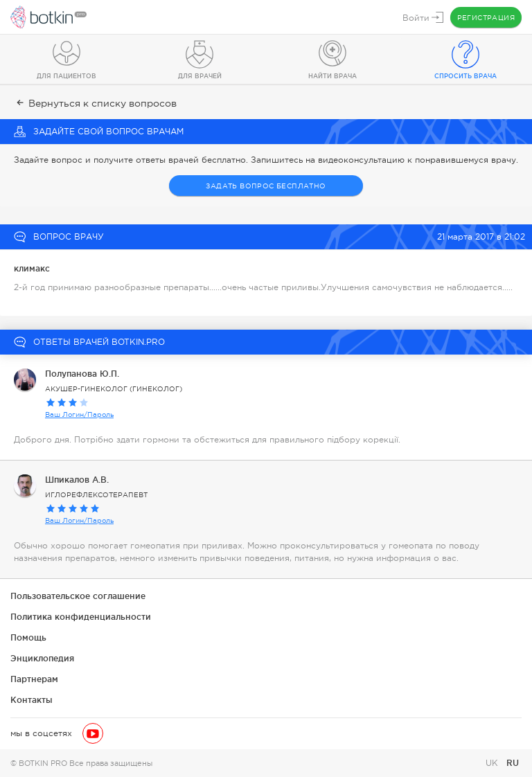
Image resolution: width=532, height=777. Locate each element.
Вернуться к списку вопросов (95, 103)
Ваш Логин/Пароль (79, 414)
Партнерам (34, 679)
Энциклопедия (42, 658)
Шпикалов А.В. (77, 480)
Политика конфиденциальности (81, 617)
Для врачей (200, 76)
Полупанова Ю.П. (82, 374)
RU (513, 763)
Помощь (28, 637)
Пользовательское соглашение (78, 596)
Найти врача (332, 76)
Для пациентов (66, 76)
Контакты (32, 700)
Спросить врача (465, 76)
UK (493, 763)
